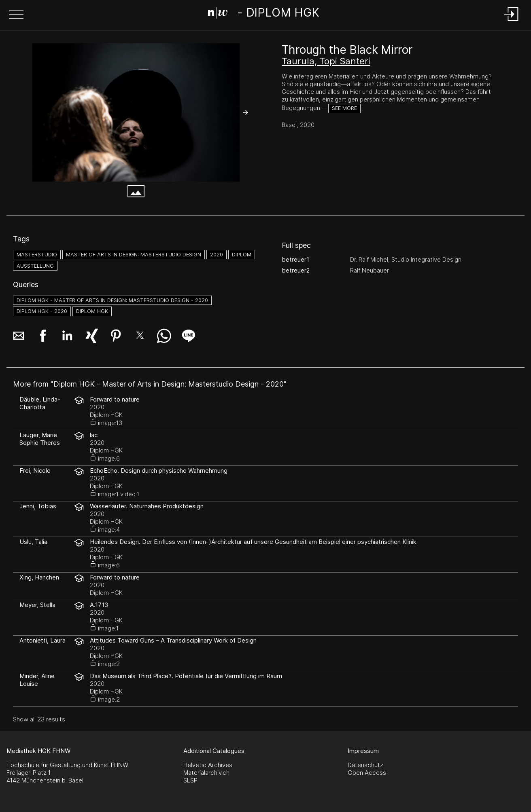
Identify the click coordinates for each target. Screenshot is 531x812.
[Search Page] (264, 14)
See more (344, 108)
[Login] (512, 22)
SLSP (190, 780)
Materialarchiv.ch (206, 773)
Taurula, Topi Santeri (326, 61)
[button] (16, 15)
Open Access (367, 773)
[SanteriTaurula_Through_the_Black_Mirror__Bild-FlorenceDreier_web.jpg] (136, 112)
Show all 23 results (39, 719)
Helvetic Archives (208, 765)
